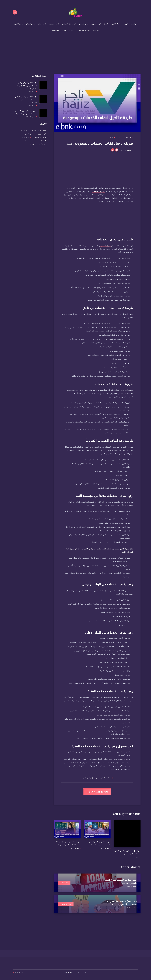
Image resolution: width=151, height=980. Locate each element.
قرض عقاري (96, 24)
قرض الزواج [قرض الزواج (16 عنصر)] (42, 134)
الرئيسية (134, 24)
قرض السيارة (54, 24)
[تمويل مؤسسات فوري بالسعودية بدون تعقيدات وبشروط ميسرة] (43, 113)
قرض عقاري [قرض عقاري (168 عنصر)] (29, 141)
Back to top (18, 972)
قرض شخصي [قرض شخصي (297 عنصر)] (42, 141)
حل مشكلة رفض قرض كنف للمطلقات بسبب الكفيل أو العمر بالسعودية (26, 86)
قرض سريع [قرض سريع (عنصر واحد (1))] (26, 137)
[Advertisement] (88, 52)
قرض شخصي (84, 24)
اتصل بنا (72, 30)
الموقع (114, 258)
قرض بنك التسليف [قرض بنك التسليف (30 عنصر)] (40, 137)
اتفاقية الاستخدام (84, 30)
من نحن (96, 30)
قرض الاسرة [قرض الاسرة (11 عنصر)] (23, 130)
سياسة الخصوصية (59, 30)
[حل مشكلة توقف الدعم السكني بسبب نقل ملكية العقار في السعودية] (43, 99)
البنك (69, 972)
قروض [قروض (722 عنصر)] (33, 144)
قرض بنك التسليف (69, 24)
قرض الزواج (31, 24)
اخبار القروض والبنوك (112, 24)
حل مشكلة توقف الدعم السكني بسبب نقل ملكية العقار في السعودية (26, 100)
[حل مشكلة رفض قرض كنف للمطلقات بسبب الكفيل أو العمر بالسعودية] (43, 85)
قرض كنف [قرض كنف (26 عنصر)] (43, 144)
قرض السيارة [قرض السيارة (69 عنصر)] (29, 134)
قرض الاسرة (19, 24)
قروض (125, 24)
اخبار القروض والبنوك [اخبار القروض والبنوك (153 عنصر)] (39, 130)
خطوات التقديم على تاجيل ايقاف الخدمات (95, 778)
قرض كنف (42, 24)
